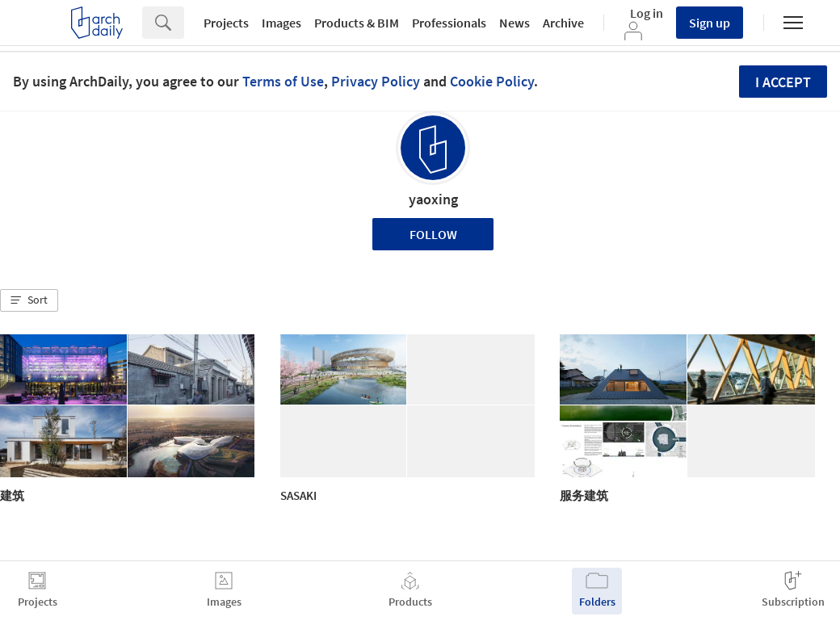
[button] (29, 300)
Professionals (449, 23)
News (514, 23)
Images (281, 23)
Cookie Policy (492, 81)
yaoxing (433, 199)
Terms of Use (283, 81)
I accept (783, 82)
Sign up (710, 23)
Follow (433, 234)
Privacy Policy (376, 81)
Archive (563, 23)
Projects (226, 23)
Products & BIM (357, 23)
